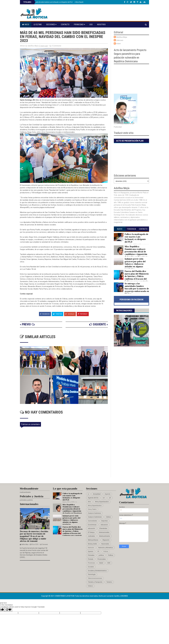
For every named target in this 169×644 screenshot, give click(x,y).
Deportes (104, 521)
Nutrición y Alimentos (106, 548)
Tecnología (92, 574)
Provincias (91, 563)
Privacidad (79, 25)
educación (91, 528)
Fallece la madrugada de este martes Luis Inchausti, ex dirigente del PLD (48, 2)
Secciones (51, 25)
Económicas (92, 525)
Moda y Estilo (92, 544)
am (104, 498)
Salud (101, 563)
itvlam (118, 44)
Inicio (26, 25)
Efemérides (103, 528)
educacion (104, 525)
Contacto (65, 25)
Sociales (91, 567)
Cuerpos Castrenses (95, 517)
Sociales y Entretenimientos (97, 571)
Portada (91, 559)
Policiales (91, 555)
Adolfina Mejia (122, 37)
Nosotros (101, 25)
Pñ (98, 551)
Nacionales (105, 544)
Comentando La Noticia (65, 596)
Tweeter (58, 314)
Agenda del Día (93, 498)
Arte (89, 502)
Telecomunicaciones (95, 578)
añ (110, 498)
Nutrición (91, 548)
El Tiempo (91, 532)
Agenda (108, 494)
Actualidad (97, 494)
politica (101, 555)
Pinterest (83, 314)
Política (111, 555)
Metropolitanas (93, 540)
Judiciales (91, 536)
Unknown (120, 40)
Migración (106, 540)
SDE (109, 563)
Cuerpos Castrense (94, 513)
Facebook (45, 314)
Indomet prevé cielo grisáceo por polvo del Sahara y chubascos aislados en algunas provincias (135, 264)
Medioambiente (105, 536)
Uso (91, 25)
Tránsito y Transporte (95, 582)
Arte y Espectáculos (95, 506)
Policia (106, 551)
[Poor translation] (9, 610)
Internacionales (104, 532)
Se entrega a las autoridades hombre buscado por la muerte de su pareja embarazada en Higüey (137, 289)
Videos (90, 586)
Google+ (70, 314)
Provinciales (102, 559)
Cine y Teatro (92, 509)
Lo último (38, 25)
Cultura (108, 517)
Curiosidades (92, 521)
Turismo (109, 582)
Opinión (91, 551)
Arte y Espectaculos (102, 502)
